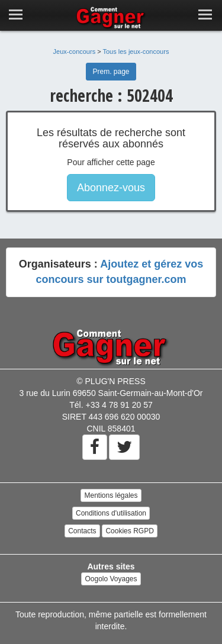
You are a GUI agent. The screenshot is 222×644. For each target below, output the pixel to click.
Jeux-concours (75, 51)
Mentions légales (111, 495)
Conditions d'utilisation (111, 513)
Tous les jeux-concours (136, 51)
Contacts (82, 531)
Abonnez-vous (111, 188)
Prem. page (111, 72)
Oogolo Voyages (111, 579)
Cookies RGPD (129, 531)
